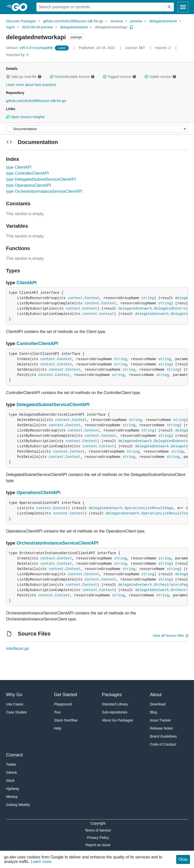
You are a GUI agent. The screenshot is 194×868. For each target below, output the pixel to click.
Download (158, 704)
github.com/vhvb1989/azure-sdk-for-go (73, 21)
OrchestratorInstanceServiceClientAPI (57, 543)
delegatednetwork (163, 21)
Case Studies (16, 712)
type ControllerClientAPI (27, 173)
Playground (63, 704)
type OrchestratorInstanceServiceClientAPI (44, 191)
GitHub (12, 773)
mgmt (10, 27)
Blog (153, 712)
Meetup (12, 797)
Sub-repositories (115, 712)
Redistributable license (72, 77)
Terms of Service (98, 830)
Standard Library (115, 704)
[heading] (21, 7)
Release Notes (161, 728)
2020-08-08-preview (37, 27)
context (75, 298)
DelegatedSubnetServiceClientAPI (53, 405)
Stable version (160, 77)
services (117, 21)
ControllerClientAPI (37, 344)
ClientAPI (27, 283)
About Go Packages (118, 720)
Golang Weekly (18, 805)
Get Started (65, 695)
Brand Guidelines (163, 736)
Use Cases (15, 704)
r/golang (12, 789)
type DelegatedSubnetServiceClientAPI (41, 179)
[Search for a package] (101, 7)
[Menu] (97, 129)
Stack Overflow (66, 720)
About (156, 695)
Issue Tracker (160, 720)
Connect (14, 755)
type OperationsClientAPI (29, 185)
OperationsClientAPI (38, 493)
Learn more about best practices (31, 85)
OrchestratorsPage (172, 585)
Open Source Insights (25, 117)
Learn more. (42, 862)
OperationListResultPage (149, 508)
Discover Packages (21, 21)
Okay (183, 859)
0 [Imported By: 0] (17, 55)
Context (92, 298)
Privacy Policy (98, 838)
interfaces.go (18, 648)
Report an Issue (98, 845)
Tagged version (120, 77)
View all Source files (168, 636)
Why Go (14, 695)
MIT (142, 48)
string (148, 298)
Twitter (11, 764)
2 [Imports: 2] (163, 48)
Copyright (98, 823)
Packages (112, 695)
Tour (57, 712)
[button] (8, 77)
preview (136, 21)
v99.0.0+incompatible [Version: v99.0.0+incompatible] (30, 48)
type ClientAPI (19, 167)
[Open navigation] (183, 7)
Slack (10, 781)
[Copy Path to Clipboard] (132, 27)
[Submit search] (169, 7)
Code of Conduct (163, 744)
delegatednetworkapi (111, 27)
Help (58, 728)
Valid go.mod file (24, 77)
